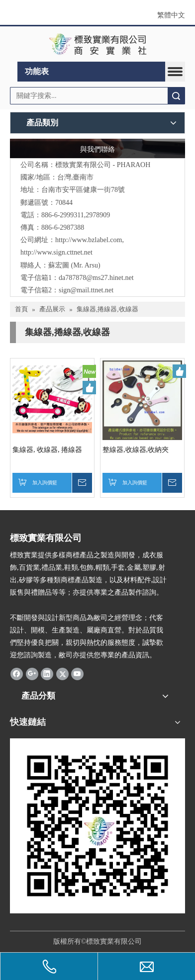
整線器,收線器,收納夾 (136, 450)
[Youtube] (77, 674)
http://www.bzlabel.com (89, 240)
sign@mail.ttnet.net (86, 290)
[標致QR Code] (97, 826)
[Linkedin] (47, 674)
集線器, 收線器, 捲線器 (47, 450)
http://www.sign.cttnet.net (56, 252)
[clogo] (98, 44)
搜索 (176, 96)
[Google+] (32, 674)
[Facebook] (17, 674)
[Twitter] (62, 674)
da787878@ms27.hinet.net (96, 278)
